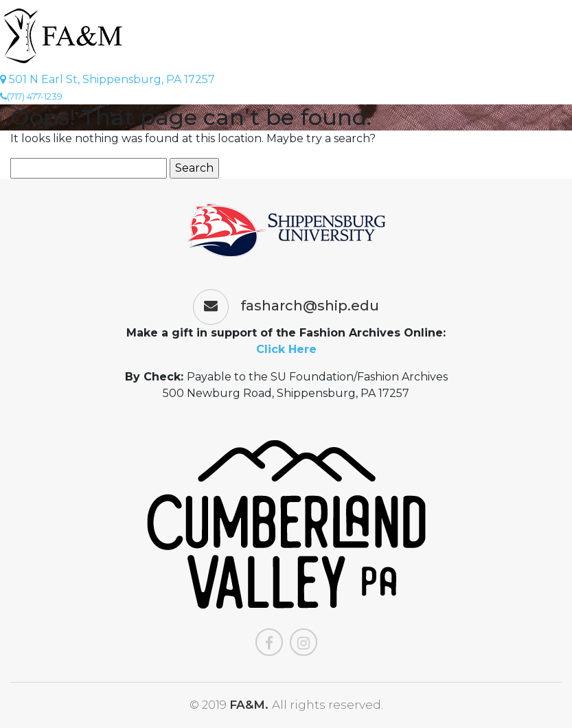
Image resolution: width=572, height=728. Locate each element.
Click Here (286, 349)
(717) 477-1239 (31, 96)
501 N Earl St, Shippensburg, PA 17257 (107, 79)
